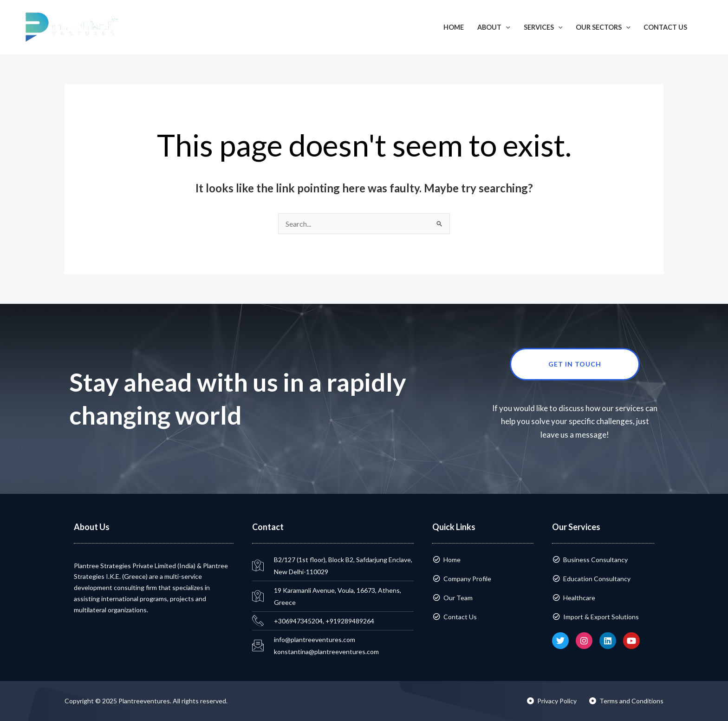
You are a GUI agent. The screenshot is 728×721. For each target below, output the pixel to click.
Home (454, 27)
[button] (708, 27)
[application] (506, 27)
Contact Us (665, 27)
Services (543, 27)
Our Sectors (603, 27)
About (494, 27)
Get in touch (594, 364)
